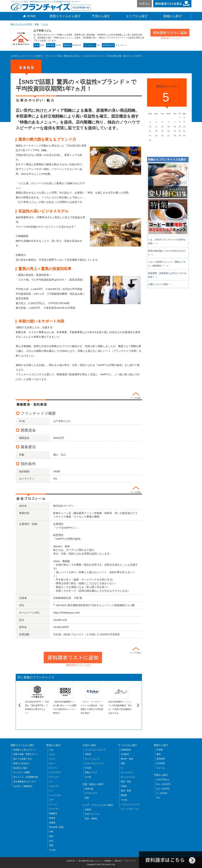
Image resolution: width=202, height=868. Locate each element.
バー (51, 782)
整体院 (124, 795)
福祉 (87, 798)
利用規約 (108, 861)
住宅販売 (125, 754)
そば (51, 750)
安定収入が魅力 (20, 768)
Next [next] (139, 705)
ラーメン (53, 804)
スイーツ (53, 768)
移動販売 (53, 813)
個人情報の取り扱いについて (90, 861)
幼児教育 (161, 763)
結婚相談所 (126, 750)
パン (51, 791)
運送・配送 (126, 791)
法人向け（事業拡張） (24, 786)
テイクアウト (55, 772)
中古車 (88, 768)
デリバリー (54, 777)
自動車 (88, 754)
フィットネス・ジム (130, 809)
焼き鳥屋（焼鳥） (57, 827)
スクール (161, 768)
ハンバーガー (55, 795)
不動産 (124, 786)
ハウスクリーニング (130, 804)
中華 (51, 832)
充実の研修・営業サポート (26, 754)
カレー (52, 763)
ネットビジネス (128, 777)
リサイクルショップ (94, 763)
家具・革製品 (91, 819)
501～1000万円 (164, 784)
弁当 (51, 841)
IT (122, 768)
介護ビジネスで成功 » (159, 284)
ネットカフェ (127, 772)
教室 (159, 754)
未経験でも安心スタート (25, 750)
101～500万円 (163, 789)
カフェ (52, 759)
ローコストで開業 (21, 772)
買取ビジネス (91, 772)
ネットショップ (92, 759)
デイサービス (91, 793)
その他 (52, 850)
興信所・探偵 (127, 759)
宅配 (51, 845)
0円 (158, 798)
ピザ (51, 800)
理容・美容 (126, 782)
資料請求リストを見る (172, 4)
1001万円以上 (163, 780)
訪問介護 (89, 789)
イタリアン (54, 786)
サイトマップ (130, 861)
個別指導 (161, 759)
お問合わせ (71, 861)
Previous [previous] (19, 705)
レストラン (54, 809)
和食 (51, 836)
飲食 (37, 24)
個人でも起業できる (23, 759)
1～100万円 (162, 793)
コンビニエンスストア (95, 750)
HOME (31, 16)
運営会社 (118, 861)
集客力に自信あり (21, 763)
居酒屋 (52, 823)
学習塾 (160, 750)
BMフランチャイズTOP (21, 24)
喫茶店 (52, 818)
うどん (45, 24)
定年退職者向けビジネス (25, 782)
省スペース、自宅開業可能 (26, 777)
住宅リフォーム (92, 814)
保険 (123, 763)
